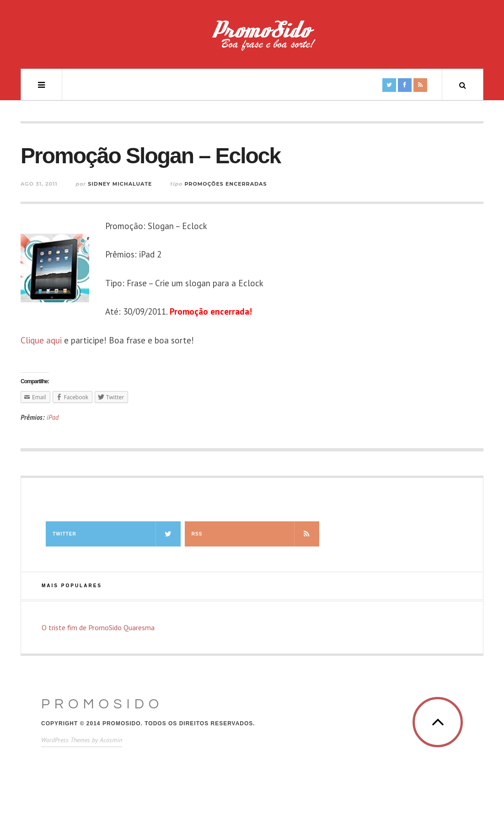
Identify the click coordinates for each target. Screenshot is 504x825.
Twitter (116, 534)
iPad (53, 417)
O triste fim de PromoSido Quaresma (98, 627)
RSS (255, 534)
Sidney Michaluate (120, 184)
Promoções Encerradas (225, 184)
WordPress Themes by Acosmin (82, 740)
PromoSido (102, 704)
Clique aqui (41, 340)
